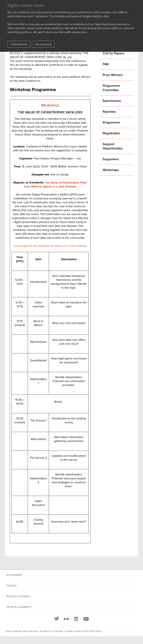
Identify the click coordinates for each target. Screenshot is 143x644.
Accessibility (14, 575)
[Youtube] (86, 619)
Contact (11, 586)
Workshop (50, 105)
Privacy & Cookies (18, 596)
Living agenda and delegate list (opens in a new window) (50, 246)
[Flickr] (66, 619)
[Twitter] (57, 619)
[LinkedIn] (76, 619)
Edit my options (43, 44)
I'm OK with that (19, 44)
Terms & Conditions (19, 607)
